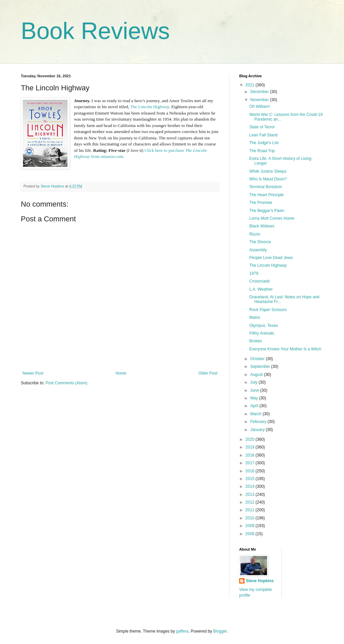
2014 (251, 486)
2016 (251, 471)
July (254, 382)
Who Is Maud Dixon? (268, 179)
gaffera (182, 631)
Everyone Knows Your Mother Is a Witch (285, 349)
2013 (251, 495)
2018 (251, 455)
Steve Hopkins (260, 581)
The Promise (261, 203)
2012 (251, 502)
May (255, 398)
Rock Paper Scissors (268, 310)
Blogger (220, 631)
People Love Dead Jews (271, 258)
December (260, 92)
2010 (251, 518)
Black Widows (262, 226)
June (255, 390)
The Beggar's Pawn (267, 211)
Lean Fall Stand (263, 135)
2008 (251, 534)
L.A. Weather (261, 289)
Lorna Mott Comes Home (272, 218)
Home (121, 373)
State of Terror (262, 127)
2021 (251, 85)
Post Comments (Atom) (66, 383)
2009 (251, 526)
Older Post (208, 373)
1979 (254, 273)
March (256, 414)
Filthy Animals (262, 333)
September (261, 367)
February (259, 422)
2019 (251, 447)
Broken (256, 341)
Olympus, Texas (264, 326)
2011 (251, 510)
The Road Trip (262, 151)
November (260, 100)
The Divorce (260, 242)
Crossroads (260, 281)
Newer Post (33, 373)
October (258, 359)
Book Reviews (95, 31)
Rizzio (255, 234)
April (255, 406)
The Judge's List (264, 143)
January (258, 430)
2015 (251, 479)
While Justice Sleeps (268, 171)
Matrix (255, 317)
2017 (251, 463)
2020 (251, 439)
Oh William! (260, 106)
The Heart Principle (267, 195)
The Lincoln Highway (150, 107)
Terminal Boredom (266, 187)
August (257, 375)
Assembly (258, 250)
